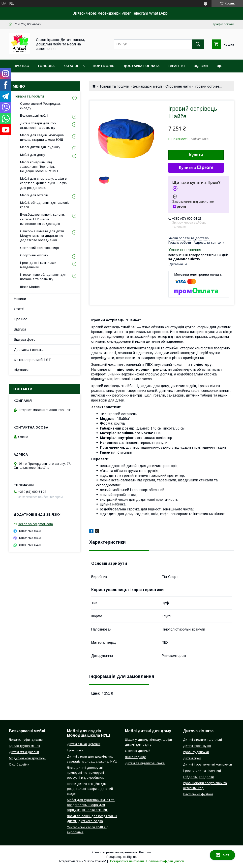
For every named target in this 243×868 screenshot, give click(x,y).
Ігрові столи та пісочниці (202, 771)
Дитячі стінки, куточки (84, 744)
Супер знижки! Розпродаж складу (40, 106)
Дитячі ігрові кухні (197, 746)
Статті (19, 309)
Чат (222, 855)
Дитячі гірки (192, 758)
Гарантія (177, 66)
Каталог (71, 66)
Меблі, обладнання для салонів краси (45, 205)
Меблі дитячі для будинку (40, 147)
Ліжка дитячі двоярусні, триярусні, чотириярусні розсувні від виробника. (85, 773)
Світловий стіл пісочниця (39, 248)
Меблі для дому (33, 155)
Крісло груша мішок (24, 746)
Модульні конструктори (27, 758)
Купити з (196, 168)
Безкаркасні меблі (147, 86)
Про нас (21, 66)
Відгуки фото (25, 339)
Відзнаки (21, 370)
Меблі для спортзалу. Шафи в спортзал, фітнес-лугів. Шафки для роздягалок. (44, 183)
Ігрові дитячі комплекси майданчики (38, 265)
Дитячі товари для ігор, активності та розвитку (38, 125)
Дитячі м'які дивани (24, 752)
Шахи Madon (30, 287)
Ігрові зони (75, 750)
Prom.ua (145, 852)
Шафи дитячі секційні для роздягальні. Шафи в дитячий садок (90, 789)
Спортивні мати (178, 86)
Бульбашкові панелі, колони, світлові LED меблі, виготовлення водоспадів (42, 219)
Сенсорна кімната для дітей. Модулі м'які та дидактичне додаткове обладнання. (42, 236)
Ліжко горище (135, 757)
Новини (20, 299)
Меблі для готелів (34, 195)
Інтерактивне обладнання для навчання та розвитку (43, 277)
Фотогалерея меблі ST (32, 360)
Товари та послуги (114, 86)
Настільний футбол (198, 794)
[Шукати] (198, 44)
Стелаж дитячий (138, 751)
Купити (196, 155)
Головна (46, 66)
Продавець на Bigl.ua (121, 857)
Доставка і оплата (141, 66)
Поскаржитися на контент (126, 861)
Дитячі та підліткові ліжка (145, 763)
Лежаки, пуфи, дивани (26, 740)
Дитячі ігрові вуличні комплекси (207, 764)
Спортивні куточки (34, 255)
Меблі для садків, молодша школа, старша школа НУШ (42, 137)
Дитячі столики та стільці (202, 740)
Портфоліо (104, 66)
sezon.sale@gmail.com (36, 524)
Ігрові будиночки (196, 752)
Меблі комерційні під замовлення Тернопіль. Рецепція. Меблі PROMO (39, 167)
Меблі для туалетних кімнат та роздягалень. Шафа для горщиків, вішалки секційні (91, 805)
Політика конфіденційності (165, 861)
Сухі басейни (19, 764)
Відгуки (201, 66)
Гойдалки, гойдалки (198, 777)
